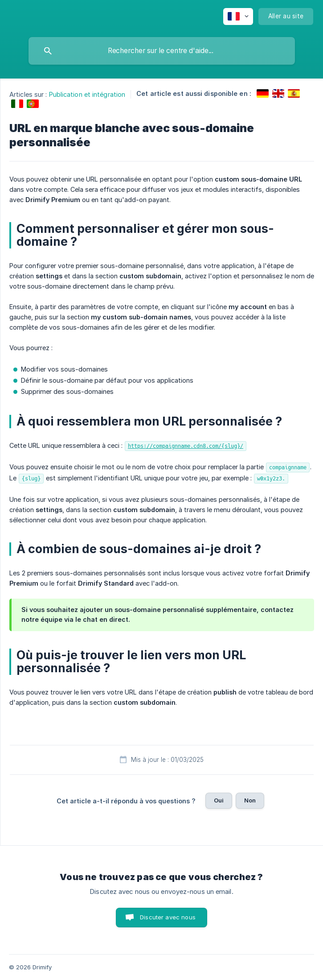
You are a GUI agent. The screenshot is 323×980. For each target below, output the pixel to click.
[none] (238, 17)
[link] (263, 93)
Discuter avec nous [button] (168, 917)
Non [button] (250, 800)
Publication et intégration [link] (87, 94)
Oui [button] (219, 800)
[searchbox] (162, 51)
